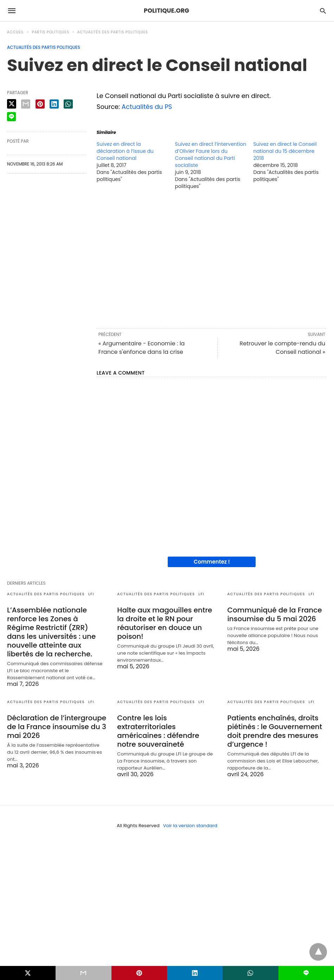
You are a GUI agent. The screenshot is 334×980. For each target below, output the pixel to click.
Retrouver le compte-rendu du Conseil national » (282, 348)
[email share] (26, 104)
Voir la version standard (190, 826)
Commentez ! (212, 562)
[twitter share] (12, 104)
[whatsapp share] (68, 104)
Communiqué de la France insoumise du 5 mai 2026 (275, 614)
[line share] (11, 117)
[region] (212, 259)
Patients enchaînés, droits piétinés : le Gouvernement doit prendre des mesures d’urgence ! (275, 731)
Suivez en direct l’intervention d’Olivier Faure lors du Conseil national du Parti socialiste (211, 155)
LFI (91, 594)
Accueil (15, 32)
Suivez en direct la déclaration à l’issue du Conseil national (125, 151)
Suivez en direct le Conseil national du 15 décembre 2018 (285, 151)
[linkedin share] (54, 104)
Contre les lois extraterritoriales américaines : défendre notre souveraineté (158, 731)
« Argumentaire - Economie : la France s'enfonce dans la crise (142, 348)
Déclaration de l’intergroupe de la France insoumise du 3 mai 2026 (57, 727)
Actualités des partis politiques (113, 32)
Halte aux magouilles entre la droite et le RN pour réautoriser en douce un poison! (165, 623)
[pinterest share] (40, 104)
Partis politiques (51, 32)
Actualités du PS (147, 107)
